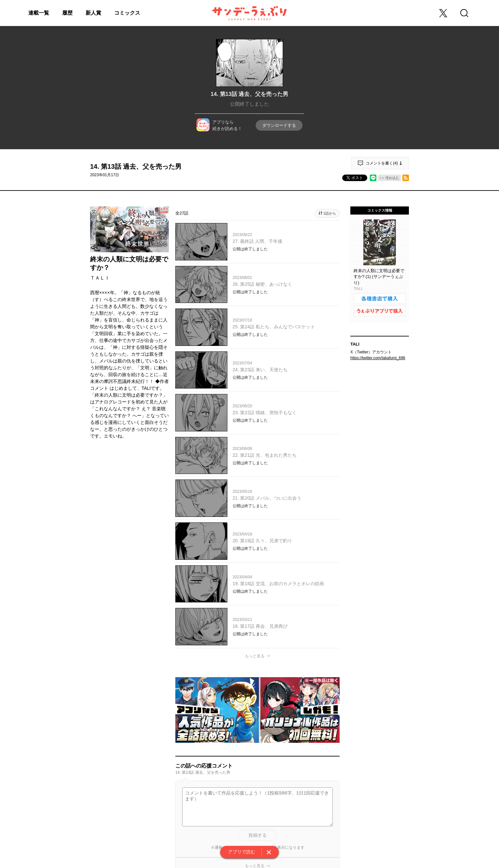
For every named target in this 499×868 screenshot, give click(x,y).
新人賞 (93, 13)
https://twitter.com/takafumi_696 (378, 358)
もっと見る (255, 656)
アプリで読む (242, 852)
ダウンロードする (279, 125)
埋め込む (392, 178)
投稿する (258, 835)
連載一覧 (39, 13)
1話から (330, 213)
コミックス (127, 13)
